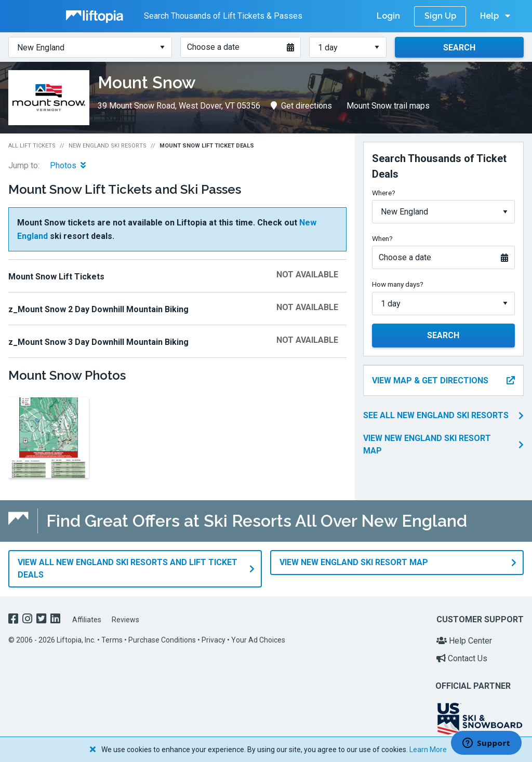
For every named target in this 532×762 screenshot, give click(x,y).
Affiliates (87, 619)
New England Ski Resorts (108, 146)
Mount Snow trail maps (388, 106)
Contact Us (462, 658)
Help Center (464, 641)
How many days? (398, 284)
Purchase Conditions (162, 640)
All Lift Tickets (32, 146)
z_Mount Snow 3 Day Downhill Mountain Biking (98, 342)
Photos (68, 165)
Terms (112, 640)
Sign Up (440, 16)
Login (388, 16)
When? (382, 238)
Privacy (214, 640)
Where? (384, 193)
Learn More (428, 750)
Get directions (301, 106)
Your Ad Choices (258, 640)
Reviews (125, 619)
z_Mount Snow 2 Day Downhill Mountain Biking (98, 309)
